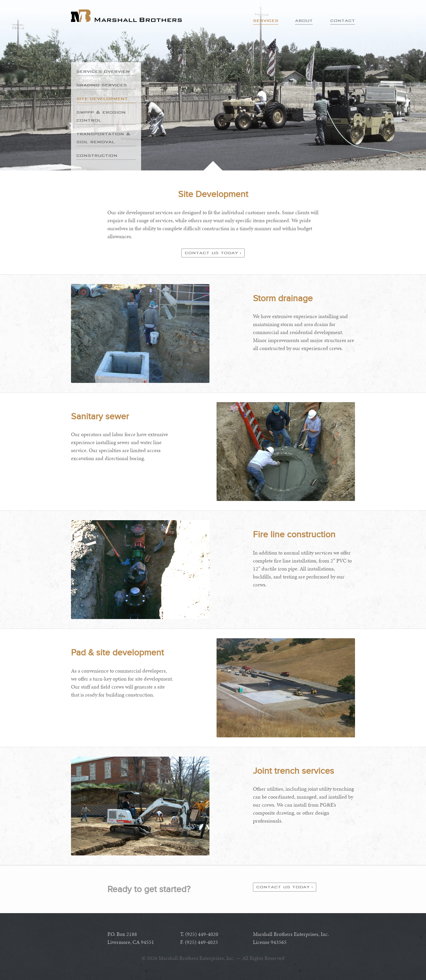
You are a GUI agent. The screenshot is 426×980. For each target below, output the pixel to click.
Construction (97, 155)
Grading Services (102, 85)
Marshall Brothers (126, 16)
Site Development (102, 99)
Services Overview (103, 71)
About (304, 20)
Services (266, 20)
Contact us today (211, 253)
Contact (343, 20)
